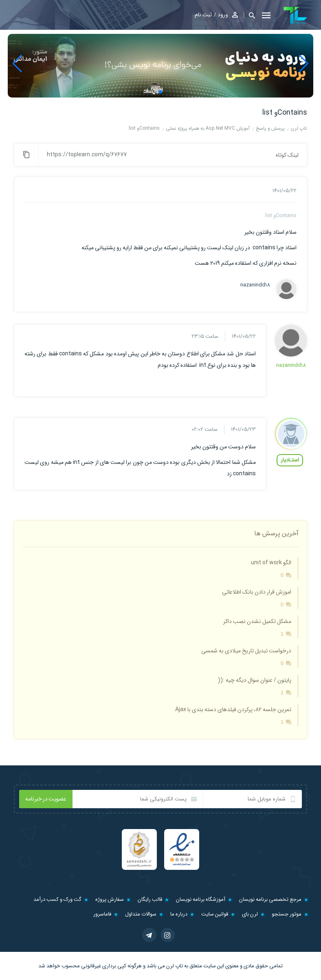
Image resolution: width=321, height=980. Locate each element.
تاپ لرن (175, 966)
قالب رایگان (150, 899)
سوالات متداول (141, 914)
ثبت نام (203, 15)
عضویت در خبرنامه (46, 799)
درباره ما (179, 914)
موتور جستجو (287, 914)
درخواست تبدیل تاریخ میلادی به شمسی (246, 651)
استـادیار (290, 460)
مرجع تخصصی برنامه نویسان (270, 899)
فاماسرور (102, 914)
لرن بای (250, 914)
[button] (249, 15)
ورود (223, 15)
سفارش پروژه (110, 899)
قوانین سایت (215, 914)
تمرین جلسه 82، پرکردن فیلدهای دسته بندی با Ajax (233, 710)
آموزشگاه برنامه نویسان (201, 899)
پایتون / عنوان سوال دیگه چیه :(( (255, 680)
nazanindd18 (255, 285)
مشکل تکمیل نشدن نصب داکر (257, 621)
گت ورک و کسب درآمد (57, 899)
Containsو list (285, 113)
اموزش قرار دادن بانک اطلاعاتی (257, 592)
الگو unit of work (271, 563)
